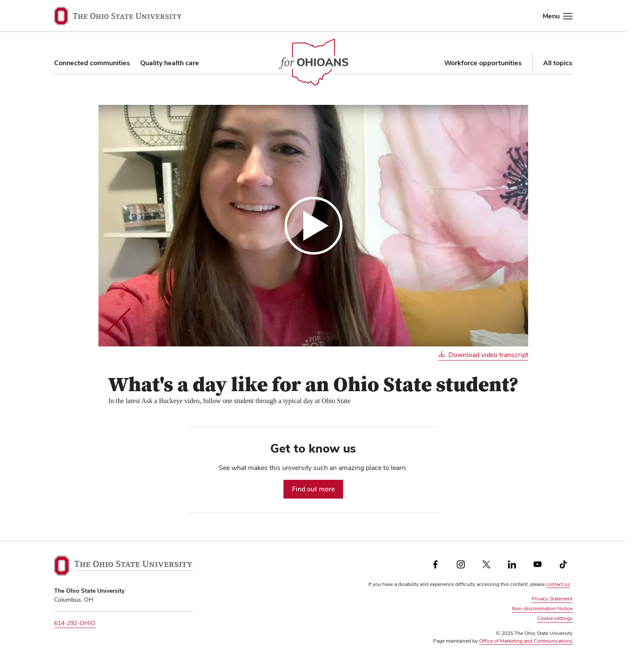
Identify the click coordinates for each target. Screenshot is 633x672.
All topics (558, 63)
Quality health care (170, 63)
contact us (558, 584)
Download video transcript (483, 355)
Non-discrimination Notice (542, 609)
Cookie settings (555, 618)
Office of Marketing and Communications (526, 641)
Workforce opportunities (483, 63)
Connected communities (92, 63)
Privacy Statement (552, 599)
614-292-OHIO (75, 623)
